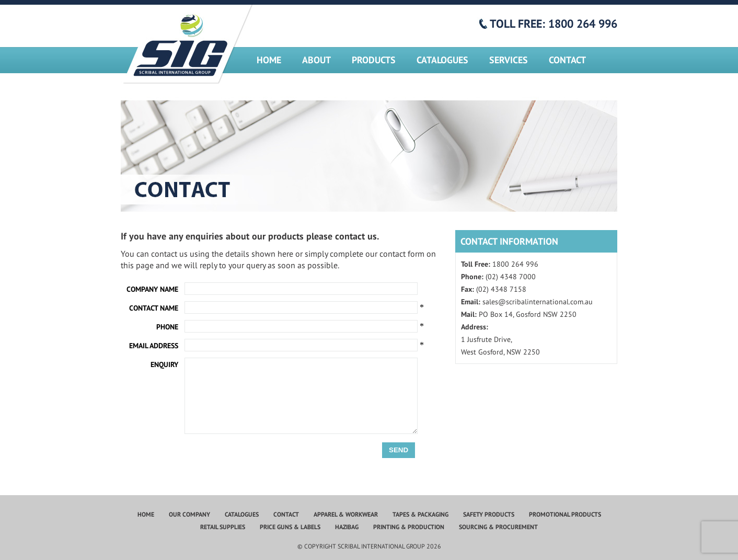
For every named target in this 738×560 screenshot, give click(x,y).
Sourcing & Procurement (498, 527)
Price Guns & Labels (290, 527)
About (316, 60)
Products (374, 60)
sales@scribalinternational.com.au (538, 302)
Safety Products (489, 514)
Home (269, 60)
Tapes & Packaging (420, 514)
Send (399, 450)
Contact (567, 60)
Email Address (154, 346)
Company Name (152, 289)
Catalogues (442, 60)
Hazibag (347, 527)
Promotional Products (565, 514)
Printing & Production (409, 527)
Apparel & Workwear (346, 514)
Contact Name (154, 308)
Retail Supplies (223, 527)
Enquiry (164, 364)
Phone (167, 327)
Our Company (189, 514)
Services (509, 60)
